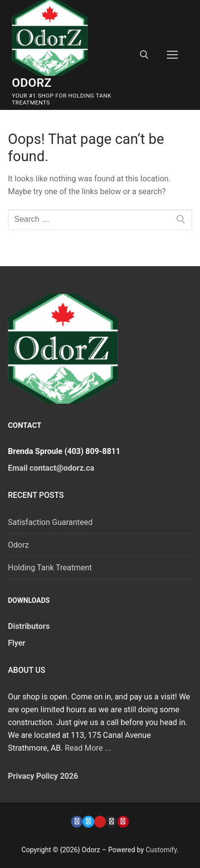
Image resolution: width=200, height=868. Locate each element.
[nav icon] (172, 55)
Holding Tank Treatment (50, 568)
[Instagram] (111, 821)
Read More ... (88, 748)
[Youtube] (100, 821)
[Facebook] (77, 821)
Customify (161, 850)
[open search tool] (144, 55)
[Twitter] (88, 821)
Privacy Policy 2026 (43, 776)
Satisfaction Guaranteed (50, 522)
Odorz (32, 83)
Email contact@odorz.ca (51, 468)
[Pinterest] (123, 821)
